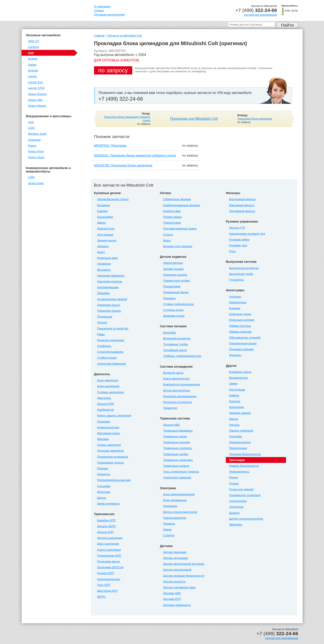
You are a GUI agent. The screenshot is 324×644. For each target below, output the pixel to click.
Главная (99, 36)
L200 (31, 128)
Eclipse (33, 59)
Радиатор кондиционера (180, 396)
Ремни (233, 477)
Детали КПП (106, 532)
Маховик (103, 439)
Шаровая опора (174, 316)
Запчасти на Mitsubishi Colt (124, 36)
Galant (32, 65)
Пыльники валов (109, 561)
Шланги (234, 513)
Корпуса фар (172, 211)
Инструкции (237, 390)
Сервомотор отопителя (245, 495)
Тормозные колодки (177, 442)
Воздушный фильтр (242, 199)
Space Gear (36, 183)
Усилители (236, 507)
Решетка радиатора (111, 340)
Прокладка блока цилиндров (255, 119)
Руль (232, 251)
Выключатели (238, 378)
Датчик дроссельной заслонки (184, 564)
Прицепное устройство (113, 328)
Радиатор (104, 474)
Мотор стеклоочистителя (180, 512)
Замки (233, 384)
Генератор (170, 506)
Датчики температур (177, 605)
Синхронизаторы (109, 579)
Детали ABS (171, 425)
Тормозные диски (175, 436)
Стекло (168, 235)
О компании (102, 6)
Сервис (99, 10)
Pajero (32, 146)
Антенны (235, 297)
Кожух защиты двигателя (114, 415)
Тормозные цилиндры (178, 460)
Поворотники (172, 223)
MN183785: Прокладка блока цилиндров (123, 165)
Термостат (170, 408)
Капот (101, 252)
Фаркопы (235, 355)
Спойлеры (104, 346)
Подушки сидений (241, 349)
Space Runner (38, 94)
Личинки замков (240, 413)
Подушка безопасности (245, 454)
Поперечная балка (176, 292)
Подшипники (172, 286)
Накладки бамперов (111, 276)
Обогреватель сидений (245, 338)
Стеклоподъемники (110, 352)
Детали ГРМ (106, 404)
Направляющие (108, 287)
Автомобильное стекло (113, 199)
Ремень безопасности (244, 466)
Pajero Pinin (36, 151)
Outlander (35, 140)
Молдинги (104, 270)
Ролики (234, 483)
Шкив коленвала (108, 504)
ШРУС (102, 597)
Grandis (33, 70)
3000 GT (34, 41)
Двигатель (104, 398)
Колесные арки (108, 258)
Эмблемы (236, 525)
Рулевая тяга (238, 245)
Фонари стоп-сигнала (178, 246)
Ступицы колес (173, 310)
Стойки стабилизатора (179, 304)
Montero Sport (37, 134)
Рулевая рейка (239, 240)
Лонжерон (104, 264)
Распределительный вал (114, 480)
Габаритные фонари (177, 199)
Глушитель (236, 280)
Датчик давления (175, 552)
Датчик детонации (176, 558)
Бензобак (170, 333)
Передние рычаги (175, 275)
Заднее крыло (107, 240)
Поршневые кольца (111, 463)
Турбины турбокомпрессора (182, 356)
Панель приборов (241, 431)
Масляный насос (109, 433)
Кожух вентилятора (176, 379)
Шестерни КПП (107, 591)
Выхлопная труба (241, 274)
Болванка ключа (240, 372)
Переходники (238, 448)
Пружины (169, 298)
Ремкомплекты (239, 472)
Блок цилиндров (108, 386)
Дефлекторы (106, 229)
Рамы (101, 334)
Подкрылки (105, 317)
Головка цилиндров (111, 392)
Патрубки (235, 436)
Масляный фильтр (242, 205)
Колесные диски (240, 314)
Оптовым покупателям (109, 15)
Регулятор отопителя (177, 402)
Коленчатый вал (108, 427)
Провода (169, 524)
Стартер (169, 535)
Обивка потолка (240, 326)
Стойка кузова (107, 358)
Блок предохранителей (179, 494)
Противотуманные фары (180, 229)
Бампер (102, 211)
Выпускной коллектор (244, 268)
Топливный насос (175, 350)
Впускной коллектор (177, 338)
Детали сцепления (110, 538)
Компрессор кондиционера (182, 384)
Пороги (102, 322)
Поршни (103, 468)
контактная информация (261, 15)
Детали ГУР (237, 228)
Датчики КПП (172, 599)
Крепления (236, 407)
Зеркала (103, 246)
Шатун (102, 498)
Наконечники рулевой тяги (247, 234)
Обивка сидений (240, 332)
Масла (234, 419)
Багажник (104, 205)
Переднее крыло (109, 305)
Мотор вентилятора (177, 390)
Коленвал (104, 422)
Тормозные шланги (176, 466)
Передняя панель (109, 311)
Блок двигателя (108, 380)
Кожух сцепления (109, 550)
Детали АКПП (107, 526)
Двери (101, 223)
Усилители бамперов (112, 364)
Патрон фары (172, 217)
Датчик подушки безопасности (184, 576)
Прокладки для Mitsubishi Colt (194, 119)
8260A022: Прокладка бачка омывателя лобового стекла (135, 155)
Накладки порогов (110, 281)
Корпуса (235, 401)
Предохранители (175, 518)
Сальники (104, 486)
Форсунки (104, 492)
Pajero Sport (36, 157)
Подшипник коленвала (113, 457)
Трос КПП (104, 585)
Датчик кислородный (177, 570)
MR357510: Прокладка (110, 146)
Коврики (235, 308)
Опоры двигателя (109, 445)
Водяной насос (173, 373)
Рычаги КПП (106, 573)
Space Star (35, 100)
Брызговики (105, 217)
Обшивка (104, 293)
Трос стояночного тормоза (181, 472)
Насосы (234, 425)
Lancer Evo (36, 82)
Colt (31, 53)
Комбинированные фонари (182, 205)
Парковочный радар (243, 343)
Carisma (34, 47)
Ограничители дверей (112, 299)
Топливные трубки (176, 344)
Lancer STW (36, 88)
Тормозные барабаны (178, 431)
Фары (167, 240)
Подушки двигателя (111, 451)
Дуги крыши (105, 235)
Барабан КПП (106, 520)
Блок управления (175, 500)
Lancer (33, 76)
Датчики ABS (172, 593)
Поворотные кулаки (176, 281)
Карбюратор (106, 410)
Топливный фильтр (242, 211)
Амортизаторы (173, 263)
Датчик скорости (174, 581)
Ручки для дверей (241, 489)
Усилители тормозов (177, 477)
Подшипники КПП (109, 556)
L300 (31, 177)
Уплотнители (238, 501)
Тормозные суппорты (178, 448)
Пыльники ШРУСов (110, 567)
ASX (31, 122)
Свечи (167, 529)
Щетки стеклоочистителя (246, 519)
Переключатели (240, 442)
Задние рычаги (173, 269)
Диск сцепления (108, 544)
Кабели (234, 395)
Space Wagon (37, 106)
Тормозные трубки (176, 454)
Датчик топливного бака (180, 587)
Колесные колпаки (242, 320)
